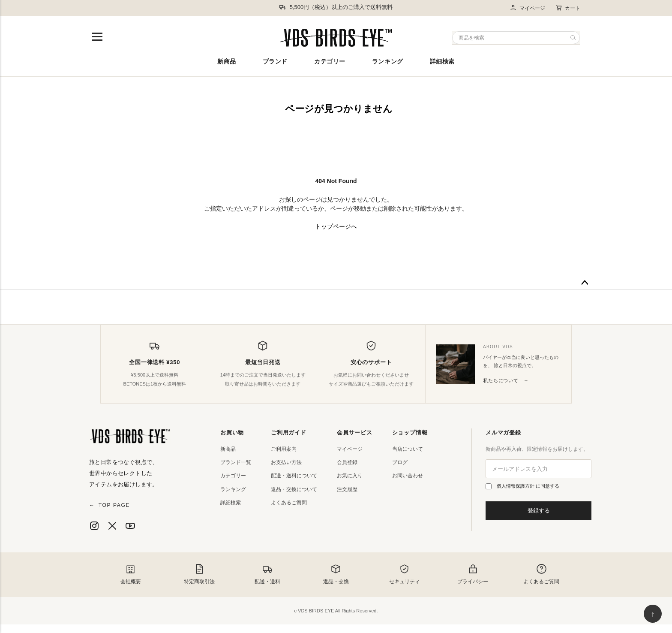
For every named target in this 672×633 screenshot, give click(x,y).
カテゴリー (330, 61)
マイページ (527, 8)
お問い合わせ (408, 476)
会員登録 (347, 462)
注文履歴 (347, 489)
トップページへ (336, 226)
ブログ (400, 462)
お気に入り (350, 476)
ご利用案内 (284, 449)
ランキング (388, 61)
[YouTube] (130, 526)
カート (568, 8)
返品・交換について (294, 489)
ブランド (275, 61)
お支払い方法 (286, 462)
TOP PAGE (109, 505)
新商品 (227, 61)
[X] (112, 526)
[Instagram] (94, 526)
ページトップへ (585, 283)
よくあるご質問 (289, 503)
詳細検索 (442, 61)
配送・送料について (294, 476)
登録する (539, 511)
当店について (408, 449)
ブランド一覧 (236, 462)
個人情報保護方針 (516, 486)
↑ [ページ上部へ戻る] (653, 614)
